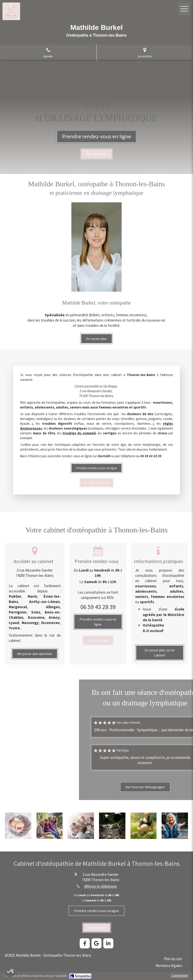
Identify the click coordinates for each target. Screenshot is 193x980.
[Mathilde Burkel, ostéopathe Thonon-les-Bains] (97, 447)
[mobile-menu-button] (184, 9)
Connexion (180, 975)
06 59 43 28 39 (98, 607)
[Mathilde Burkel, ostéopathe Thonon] (98, 640)
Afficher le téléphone (101, 886)
